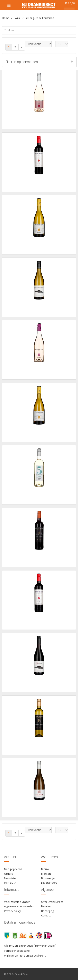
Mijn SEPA (10, 883)
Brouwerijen (49, 878)
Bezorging (47, 911)
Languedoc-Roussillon (41, 18)
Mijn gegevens (13, 869)
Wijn (18, 18)
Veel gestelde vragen (17, 902)
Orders (8, 874)
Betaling (46, 906)
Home (6, 18)
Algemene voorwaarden (19, 906)
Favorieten (11, 878)
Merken (46, 874)
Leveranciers (49, 883)
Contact (46, 915)
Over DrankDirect (52, 902)
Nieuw (45, 869)
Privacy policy (12, 911)
